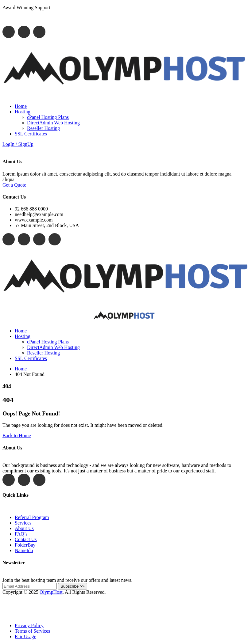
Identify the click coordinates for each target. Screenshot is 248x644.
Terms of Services (32, 631)
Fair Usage (25, 636)
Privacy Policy (29, 625)
